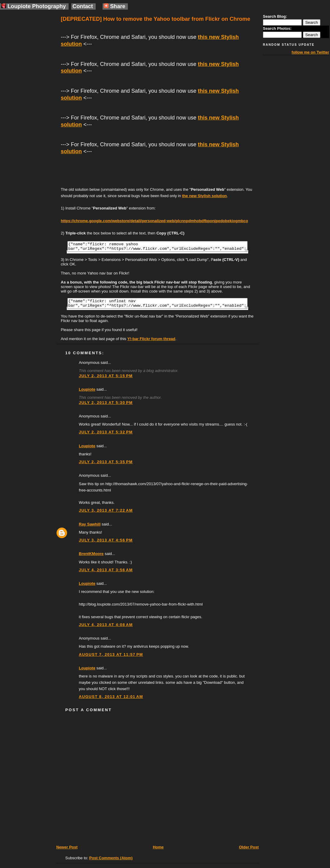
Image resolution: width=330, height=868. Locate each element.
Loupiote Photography (34, 6)
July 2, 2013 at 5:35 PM (106, 465)
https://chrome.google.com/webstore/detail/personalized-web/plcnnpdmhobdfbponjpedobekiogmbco (154, 221)
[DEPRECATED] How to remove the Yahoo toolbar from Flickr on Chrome (156, 19)
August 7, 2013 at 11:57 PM (111, 658)
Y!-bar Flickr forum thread (151, 342)
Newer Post (67, 851)
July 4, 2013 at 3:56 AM (106, 573)
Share (115, 6)
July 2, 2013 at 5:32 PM (106, 436)
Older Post (249, 851)
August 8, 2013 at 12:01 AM (111, 700)
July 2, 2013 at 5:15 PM (106, 379)
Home (158, 851)
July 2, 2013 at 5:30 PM (106, 406)
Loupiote (87, 393)
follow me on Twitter (310, 52)
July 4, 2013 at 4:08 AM (106, 628)
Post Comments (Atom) (111, 862)
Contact (83, 6)
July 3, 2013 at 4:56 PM (106, 544)
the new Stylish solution (204, 196)
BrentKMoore (91, 557)
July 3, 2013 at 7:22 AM (106, 514)
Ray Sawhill (90, 528)
